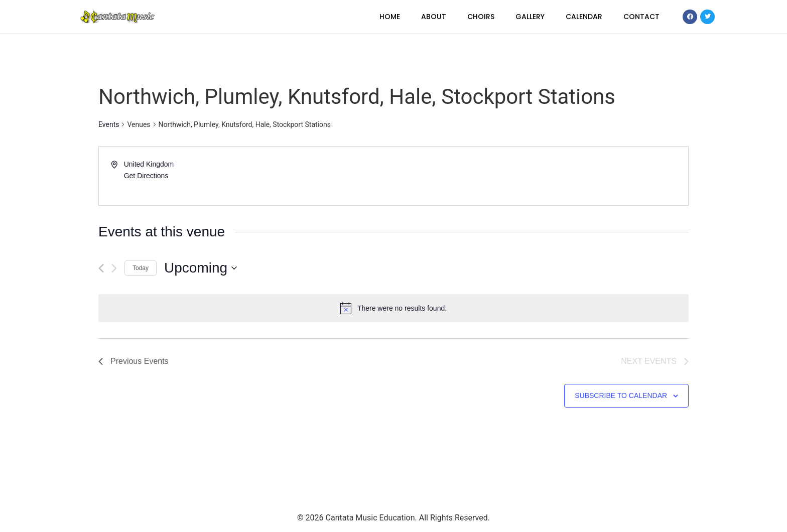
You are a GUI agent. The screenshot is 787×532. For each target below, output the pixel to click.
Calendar (584, 17)
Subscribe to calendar (621, 395)
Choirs (481, 17)
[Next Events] (114, 268)
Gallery (530, 17)
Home (390, 17)
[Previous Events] (101, 268)
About (434, 17)
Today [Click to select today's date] (141, 268)
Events (109, 124)
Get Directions (146, 176)
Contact (641, 17)
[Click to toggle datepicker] (201, 268)
